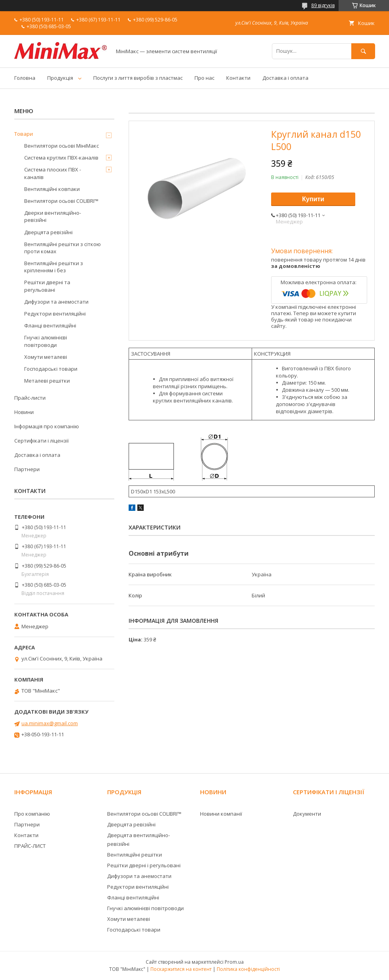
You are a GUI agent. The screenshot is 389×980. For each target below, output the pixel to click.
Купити (313, 199)
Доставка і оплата (285, 78)
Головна (25, 78)
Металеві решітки (47, 381)
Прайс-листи (30, 398)
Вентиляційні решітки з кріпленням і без (54, 267)
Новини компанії (221, 814)
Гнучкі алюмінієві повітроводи (46, 341)
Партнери (27, 469)
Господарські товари (51, 369)
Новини (24, 412)
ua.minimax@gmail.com (50, 723)
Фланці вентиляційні (50, 325)
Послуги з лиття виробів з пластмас (138, 78)
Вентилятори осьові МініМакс (62, 146)
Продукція (60, 78)
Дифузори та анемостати (56, 302)
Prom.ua (234, 962)
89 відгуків (323, 5)
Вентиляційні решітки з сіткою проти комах (63, 248)
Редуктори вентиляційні (55, 314)
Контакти (238, 78)
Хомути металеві (46, 357)
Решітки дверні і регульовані (144, 865)
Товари (24, 134)
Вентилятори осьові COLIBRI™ (61, 201)
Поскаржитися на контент (181, 969)
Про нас (204, 78)
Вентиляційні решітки (135, 855)
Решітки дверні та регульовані (47, 286)
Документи (307, 814)
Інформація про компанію (47, 426)
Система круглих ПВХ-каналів (61, 158)
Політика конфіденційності (248, 969)
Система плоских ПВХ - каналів (53, 173)
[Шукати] (363, 51)
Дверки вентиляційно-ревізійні (53, 216)
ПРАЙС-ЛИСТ (30, 846)
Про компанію (32, 814)
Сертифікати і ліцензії (41, 441)
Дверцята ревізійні (48, 232)
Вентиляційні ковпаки (52, 189)
